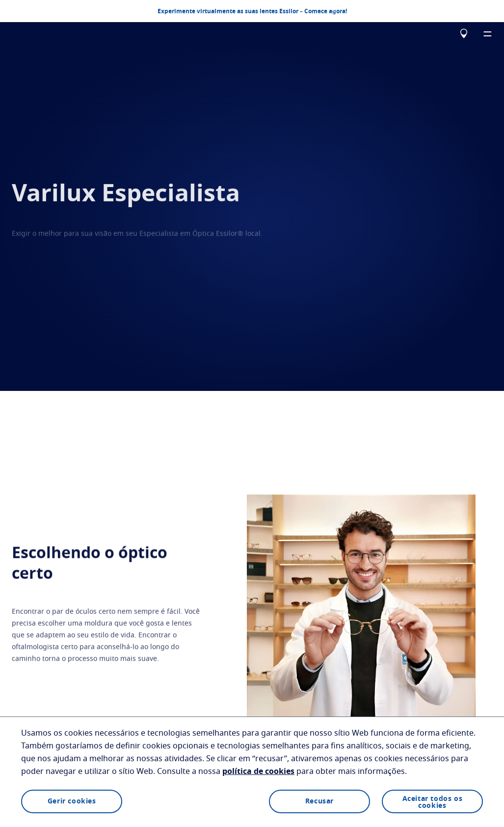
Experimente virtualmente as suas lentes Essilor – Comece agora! (252, 11)
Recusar (319, 801)
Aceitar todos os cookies (433, 802)
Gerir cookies (72, 801)
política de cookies (258, 772)
